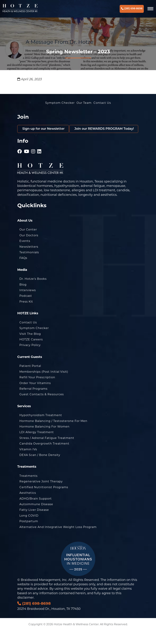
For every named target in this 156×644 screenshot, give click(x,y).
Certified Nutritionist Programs (44, 500)
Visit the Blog (30, 347)
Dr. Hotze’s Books (33, 292)
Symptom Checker (60, 103)
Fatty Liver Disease (34, 523)
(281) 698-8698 (132, 9)
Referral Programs (33, 402)
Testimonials (29, 265)
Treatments (28, 489)
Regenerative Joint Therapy (41, 494)
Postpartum (29, 534)
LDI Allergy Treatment (37, 445)
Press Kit (26, 315)
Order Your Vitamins (35, 396)
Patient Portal (30, 379)
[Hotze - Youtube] (27, 163)
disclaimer (26, 611)
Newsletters (29, 260)
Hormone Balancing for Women (44, 440)
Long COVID (29, 529)
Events (25, 254)
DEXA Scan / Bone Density (40, 468)
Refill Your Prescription (37, 390)
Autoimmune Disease (36, 517)
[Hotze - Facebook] (20, 163)
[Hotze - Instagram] (33, 163)
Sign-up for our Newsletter (44, 129)
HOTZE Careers (31, 352)
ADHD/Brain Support (36, 512)
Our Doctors (29, 248)
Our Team (84, 103)
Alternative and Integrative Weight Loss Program (58, 540)
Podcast (26, 309)
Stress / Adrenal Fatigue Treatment (47, 451)
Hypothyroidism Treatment (41, 428)
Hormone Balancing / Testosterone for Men (53, 434)
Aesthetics (28, 506)
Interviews (28, 303)
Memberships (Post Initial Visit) (44, 385)
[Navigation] (150, 9)
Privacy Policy (30, 358)
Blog (23, 298)
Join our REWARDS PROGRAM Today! (52, 142)
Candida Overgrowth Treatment (44, 457)
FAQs (23, 271)
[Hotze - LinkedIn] (39, 163)
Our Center (28, 243)
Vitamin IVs (28, 462)
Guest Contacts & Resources (42, 407)
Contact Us (102, 103)
